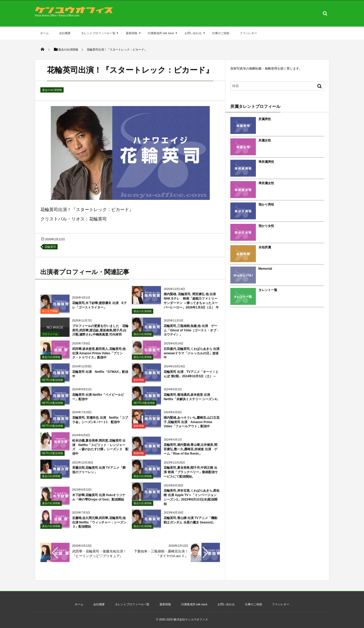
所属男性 (265, 119)
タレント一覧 (268, 290)
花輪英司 (50, 247)
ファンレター (248, 33)
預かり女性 (266, 226)
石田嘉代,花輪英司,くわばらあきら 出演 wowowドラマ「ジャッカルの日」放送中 (193, 356)
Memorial (265, 269)
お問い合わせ (193, 33)
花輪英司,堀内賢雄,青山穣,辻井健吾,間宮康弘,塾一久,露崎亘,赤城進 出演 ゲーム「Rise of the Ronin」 (190, 452)
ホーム (44, 33)
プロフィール (50, 337)
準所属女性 (266, 183)
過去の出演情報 (52, 90)
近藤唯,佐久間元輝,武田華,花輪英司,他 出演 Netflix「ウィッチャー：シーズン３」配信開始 (99, 525)
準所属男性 (266, 162)
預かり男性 (266, 205)
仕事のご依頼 (221, 33)
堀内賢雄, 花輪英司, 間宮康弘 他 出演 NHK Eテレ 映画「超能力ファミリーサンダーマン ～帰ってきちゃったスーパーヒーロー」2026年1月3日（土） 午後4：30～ (175, 306)
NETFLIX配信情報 (53, 383)
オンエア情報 (50, 314)
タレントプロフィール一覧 (98, 33)
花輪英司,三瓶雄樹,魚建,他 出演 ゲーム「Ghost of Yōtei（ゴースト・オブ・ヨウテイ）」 (192, 333)
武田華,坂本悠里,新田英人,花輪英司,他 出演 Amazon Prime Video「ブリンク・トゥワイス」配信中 (99, 356)
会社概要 (65, 33)
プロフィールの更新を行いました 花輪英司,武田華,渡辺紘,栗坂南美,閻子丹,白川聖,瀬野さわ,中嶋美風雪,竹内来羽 (100, 333)
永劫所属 (265, 247)
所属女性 (265, 140)
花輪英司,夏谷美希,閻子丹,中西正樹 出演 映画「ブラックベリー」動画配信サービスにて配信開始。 (191, 475)
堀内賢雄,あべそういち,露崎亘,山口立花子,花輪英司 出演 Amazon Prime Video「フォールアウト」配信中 (192, 425)
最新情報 (132, 33)
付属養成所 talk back (161, 33)
